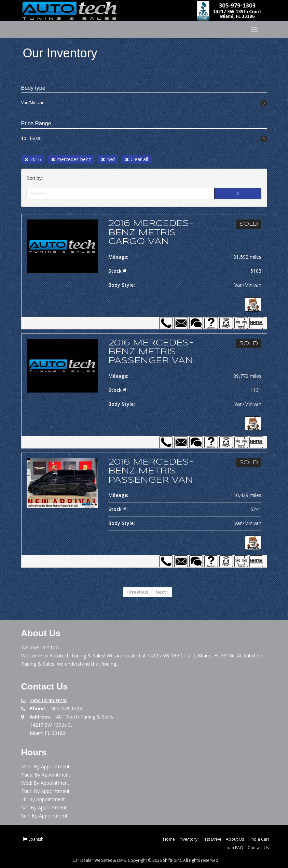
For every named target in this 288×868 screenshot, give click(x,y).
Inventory (188, 839)
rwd (108, 159)
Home (169, 839)
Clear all (136, 159)
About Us (235, 839)
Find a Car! (259, 839)
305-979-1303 (67, 708)
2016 (33, 159)
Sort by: (36, 178)
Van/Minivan (144, 103)
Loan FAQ (234, 848)
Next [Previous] (162, 592)
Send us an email (49, 700)
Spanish (36, 839)
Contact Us (258, 848)
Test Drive (212, 839)
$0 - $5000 (144, 139)
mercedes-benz (71, 159)
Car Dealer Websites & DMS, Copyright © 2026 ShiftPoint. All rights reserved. (146, 860)
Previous (138, 592)
